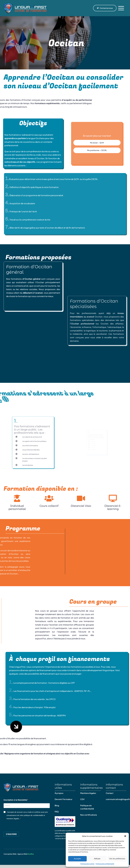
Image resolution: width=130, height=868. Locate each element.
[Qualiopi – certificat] (65, 816)
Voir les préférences (117, 859)
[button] (125, 836)
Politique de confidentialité (105, 864)
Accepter (77, 859)
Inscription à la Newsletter (15, 800)
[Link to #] (121, 8)
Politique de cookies (87, 864)
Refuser (97, 859)
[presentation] (22, 825)
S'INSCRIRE (11, 834)
